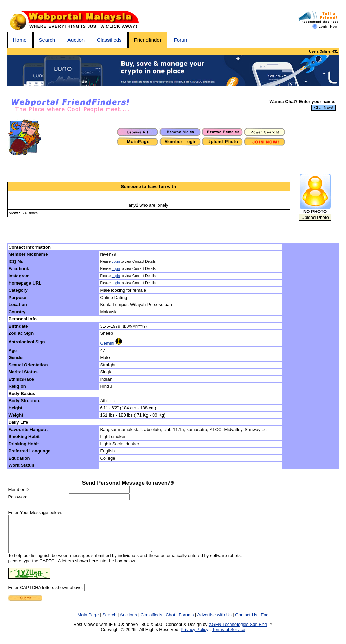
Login (116, 261)
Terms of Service (229, 637)
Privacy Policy (195, 637)
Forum (181, 40)
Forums (186, 622)
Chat (170, 622)
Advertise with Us (214, 622)
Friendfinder (148, 40)
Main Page (88, 622)
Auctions (128, 622)
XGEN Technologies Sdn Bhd (238, 632)
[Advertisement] (311, 356)
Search (47, 40)
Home (20, 40)
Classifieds (109, 40)
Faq (265, 622)
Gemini (111, 343)
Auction (76, 40)
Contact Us (246, 622)
